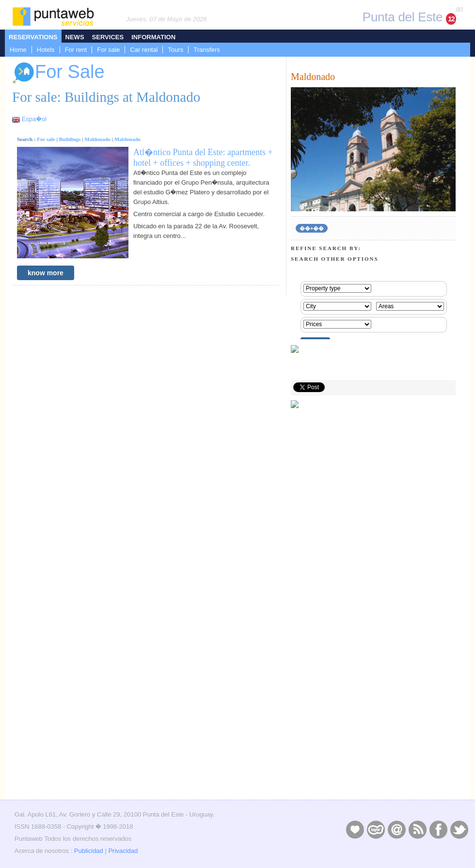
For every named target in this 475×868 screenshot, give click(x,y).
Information (153, 37)
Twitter (459, 829)
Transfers (206, 50)
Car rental (144, 50)
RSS (417, 829)
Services (108, 37)
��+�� (312, 228)
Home (18, 50)
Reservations (33, 37)
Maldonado (97, 139)
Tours (175, 50)
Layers (376, 829)
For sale (108, 50)
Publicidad (89, 851)
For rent (76, 50)
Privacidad (123, 851)
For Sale (58, 73)
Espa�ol (34, 119)
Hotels (46, 50)
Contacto (396, 829)
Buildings (70, 139)
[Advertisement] (373, 728)
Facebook (438, 829)
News (75, 37)
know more (46, 273)
